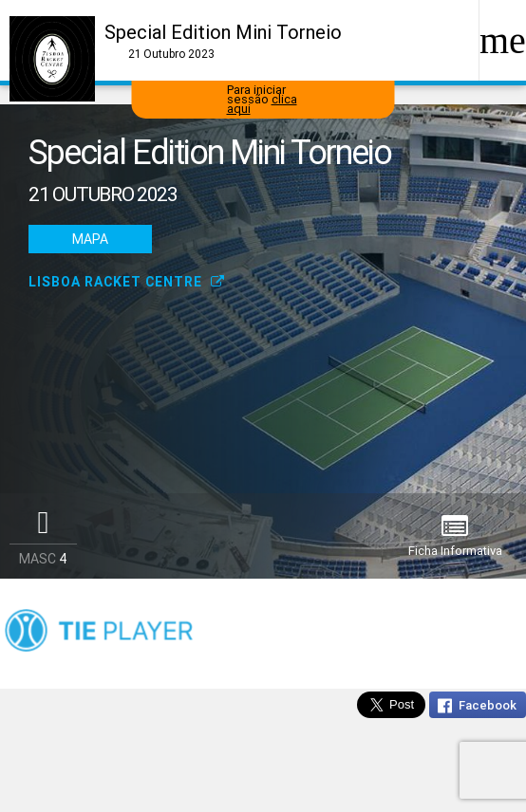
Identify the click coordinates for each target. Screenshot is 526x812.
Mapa (90, 239)
